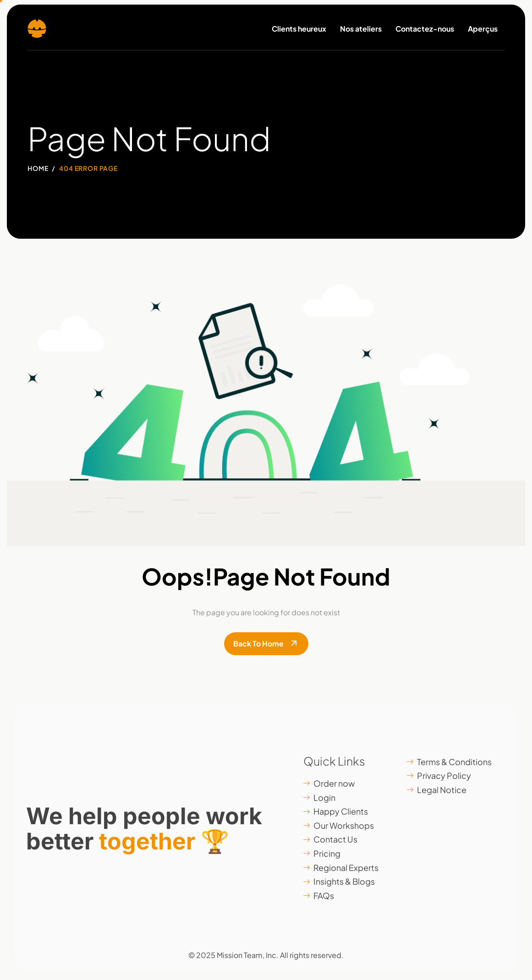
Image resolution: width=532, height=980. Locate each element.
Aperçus (483, 29)
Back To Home (258, 643)
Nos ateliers (361, 29)
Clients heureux (299, 29)
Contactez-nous (425, 29)
